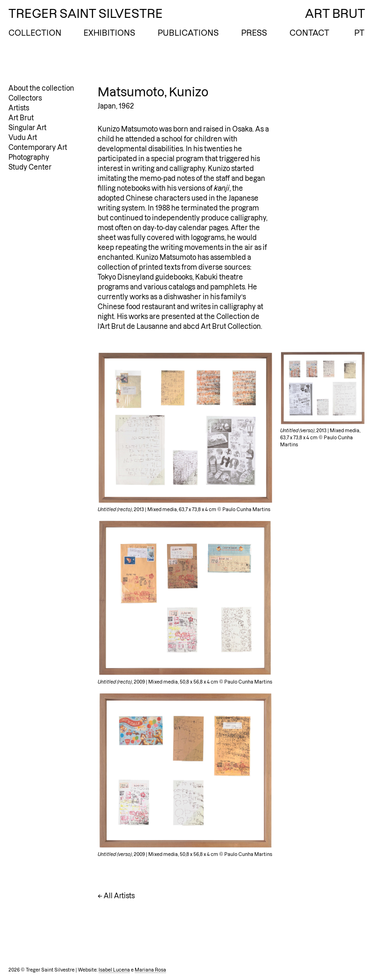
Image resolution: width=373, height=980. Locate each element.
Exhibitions (109, 33)
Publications (188, 33)
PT (359, 33)
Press (254, 33)
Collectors (25, 98)
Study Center (30, 167)
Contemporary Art (38, 148)
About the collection (41, 88)
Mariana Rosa (150, 970)
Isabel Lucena (114, 970)
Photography (29, 157)
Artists (19, 108)
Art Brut (21, 118)
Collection (35, 33)
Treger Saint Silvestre (86, 14)
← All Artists (116, 896)
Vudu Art (23, 138)
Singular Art (27, 128)
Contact (309, 33)
